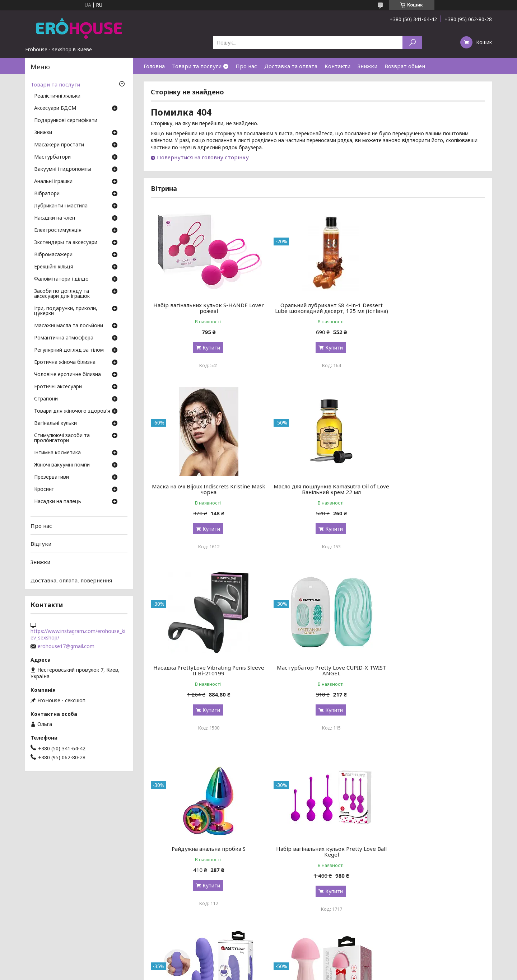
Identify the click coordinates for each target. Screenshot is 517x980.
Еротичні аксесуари (58, 387)
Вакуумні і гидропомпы (63, 169)
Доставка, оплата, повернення (71, 580)
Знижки (367, 66)
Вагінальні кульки (55, 423)
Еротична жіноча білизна (65, 362)
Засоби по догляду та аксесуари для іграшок (62, 294)
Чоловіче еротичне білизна (67, 375)
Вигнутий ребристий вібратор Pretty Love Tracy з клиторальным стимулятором (431, 679)
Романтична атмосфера (64, 338)
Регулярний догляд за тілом (69, 350)
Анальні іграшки (53, 182)
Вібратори (47, 194)
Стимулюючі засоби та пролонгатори (62, 438)
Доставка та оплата (291, 66)
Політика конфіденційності (311, 973)
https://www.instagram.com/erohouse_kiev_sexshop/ (78, 634)
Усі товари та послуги (451, 941)
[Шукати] (412, 43)
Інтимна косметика (57, 453)
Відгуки (41, 544)
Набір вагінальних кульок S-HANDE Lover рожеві (204, 308)
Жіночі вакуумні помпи (62, 465)
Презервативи (52, 477)
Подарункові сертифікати (66, 121)
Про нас (246, 66)
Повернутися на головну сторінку (203, 157)
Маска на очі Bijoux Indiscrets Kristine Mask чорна (431, 308)
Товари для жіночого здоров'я (72, 411)
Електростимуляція (58, 230)
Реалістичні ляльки (57, 96)
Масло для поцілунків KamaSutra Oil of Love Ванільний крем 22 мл (204, 495)
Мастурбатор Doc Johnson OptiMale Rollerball (318, 863)
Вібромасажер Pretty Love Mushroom (204, 860)
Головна (154, 66)
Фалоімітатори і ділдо (61, 279)
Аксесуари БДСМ (55, 108)
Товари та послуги (197, 66)
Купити (207, 348)
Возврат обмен (405, 66)
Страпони (46, 399)
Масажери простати (59, 145)
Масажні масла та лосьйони (69, 326)
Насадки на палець (58, 502)
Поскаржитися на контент (252, 973)
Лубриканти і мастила (61, 206)
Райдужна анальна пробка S (204, 673)
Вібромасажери (53, 255)
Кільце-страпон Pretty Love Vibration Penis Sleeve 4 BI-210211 (431, 863)
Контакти (337, 66)
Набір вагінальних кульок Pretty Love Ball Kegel (318, 676)
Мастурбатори (52, 157)
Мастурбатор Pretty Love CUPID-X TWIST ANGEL (431, 495)
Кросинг (44, 489)
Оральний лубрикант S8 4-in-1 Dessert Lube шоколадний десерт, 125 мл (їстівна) (318, 311)
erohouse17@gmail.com (66, 646)
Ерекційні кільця (54, 267)
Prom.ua (293, 967)
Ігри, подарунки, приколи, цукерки (66, 311)
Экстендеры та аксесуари (66, 243)
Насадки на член (55, 218)
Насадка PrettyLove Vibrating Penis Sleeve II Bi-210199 (318, 495)
